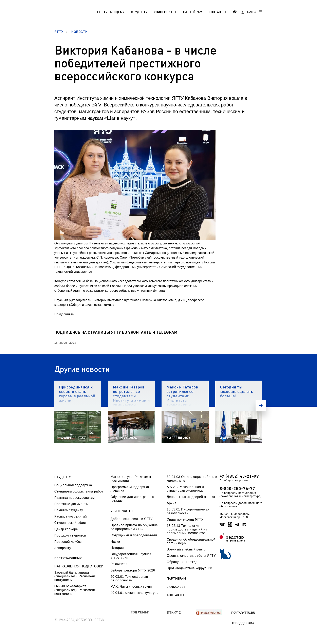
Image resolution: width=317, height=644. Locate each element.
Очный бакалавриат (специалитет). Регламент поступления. (75, 590)
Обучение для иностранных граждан (133, 499)
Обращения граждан (183, 562)
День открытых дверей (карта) (191, 497)
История (117, 548)
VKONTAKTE (140, 332)
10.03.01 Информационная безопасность (188, 511)
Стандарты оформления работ (79, 491)
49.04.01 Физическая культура (135, 593)
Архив (172, 503)
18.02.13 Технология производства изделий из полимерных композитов (187, 529)
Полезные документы (71, 504)
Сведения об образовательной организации (191, 541)
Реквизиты (119, 564)
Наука (115, 541)
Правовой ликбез (68, 542)
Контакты (217, 12)
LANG (251, 12)
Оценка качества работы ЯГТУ (191, 556)
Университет (165, 12)
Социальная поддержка (73, 485)
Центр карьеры (66, 529)
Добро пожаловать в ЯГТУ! (132, 519)
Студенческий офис (70, 523)
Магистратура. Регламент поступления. (131, 479)
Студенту (139, 12)
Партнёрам (193, 12)
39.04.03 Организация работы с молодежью (192, 479)
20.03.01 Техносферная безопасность (129, 578)
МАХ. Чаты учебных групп (131, 587)
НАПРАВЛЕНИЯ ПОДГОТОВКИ (79, 566)
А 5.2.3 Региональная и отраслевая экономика (185, 489)
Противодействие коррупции (190, 568)
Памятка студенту (69, 510)
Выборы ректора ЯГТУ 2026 (133, 570)
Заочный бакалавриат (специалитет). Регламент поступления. (75, 576)
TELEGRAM (167, 332)
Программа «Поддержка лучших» (130, 489)
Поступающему (111, 12)
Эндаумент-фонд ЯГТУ (185, 519)
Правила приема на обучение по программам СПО (134, 527)
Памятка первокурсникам (74, 498)
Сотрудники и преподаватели (134, 535)
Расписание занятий (71, 516)
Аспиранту (63, 548)
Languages (176, 587)
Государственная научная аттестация (131, 556)
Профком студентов (70, 535)
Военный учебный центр (186, 549)
